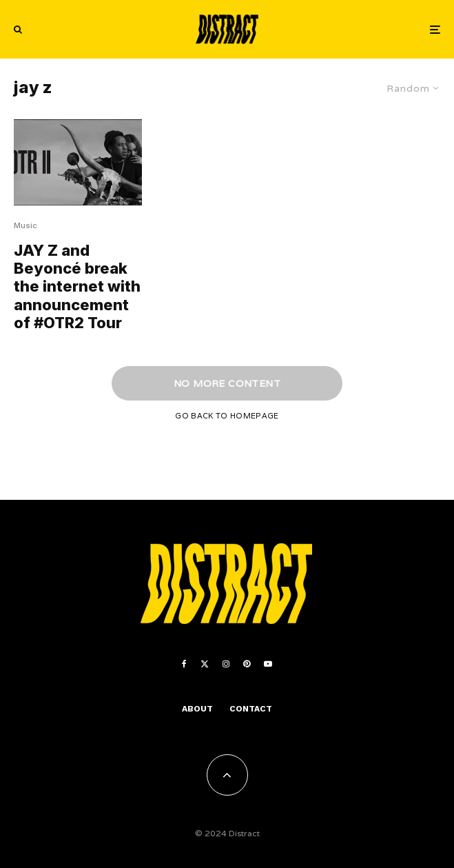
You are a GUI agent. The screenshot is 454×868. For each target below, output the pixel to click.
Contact (251, 709)
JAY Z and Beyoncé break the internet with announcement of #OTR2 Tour (77, 287)
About (197, 709)
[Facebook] (184, 664)
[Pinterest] (247, 664)
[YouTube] (268, 664)
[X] (205, 664)
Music (25, 225)
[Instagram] (226, 664)
